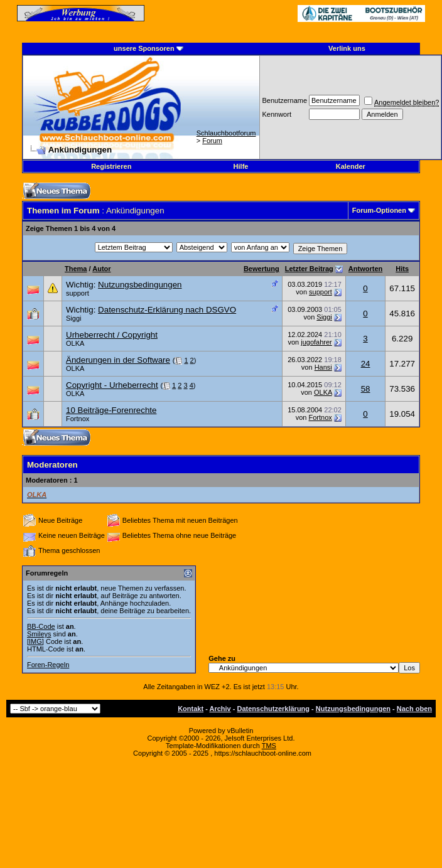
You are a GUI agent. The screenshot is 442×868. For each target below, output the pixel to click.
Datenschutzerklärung (274, 709)
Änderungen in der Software (118, 360)
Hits (402, 269)
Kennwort (276, 114)
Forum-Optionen (379, 210)
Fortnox (78, 419)
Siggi (73, 318)
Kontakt (191, 709)
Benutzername (284, 100)
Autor (101, 269)
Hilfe (241, 166)
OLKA (75, 343)
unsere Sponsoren (144, 48)
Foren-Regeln (48, 665)
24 (366, 364)
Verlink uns (347, 48)
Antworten (365, 269)
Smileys (39, 634)
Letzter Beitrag (309, 269)
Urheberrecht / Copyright (112, 335)
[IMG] (35, 641)
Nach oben (414, 709)
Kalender (351, 166)
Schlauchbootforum (226, 133)
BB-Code (41, 626)
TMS (269, 746)
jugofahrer (316, 342)
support (78, 293)
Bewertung (261, 269)
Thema (76, 269)
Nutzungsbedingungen (140, 285)
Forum (212, 141)
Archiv (220, 709)
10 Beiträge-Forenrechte (111, 410)
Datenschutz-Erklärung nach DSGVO (167, 310)
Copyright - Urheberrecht (112, 385)
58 (366, 389)
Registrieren (111, 166)
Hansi (323, 367)
